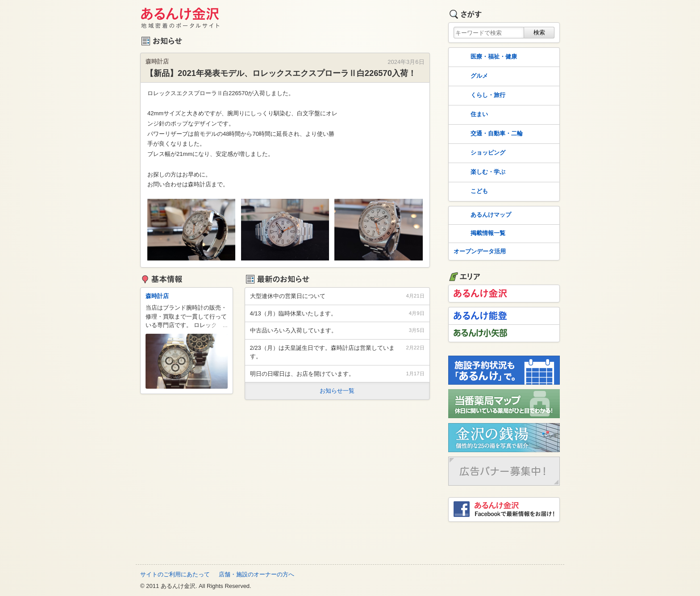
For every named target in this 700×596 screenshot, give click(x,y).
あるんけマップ (481, 215)
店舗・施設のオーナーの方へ (256, 574)
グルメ (470, 76)
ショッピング (479, 153)
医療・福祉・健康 (484, 57)
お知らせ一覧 (337, 391)
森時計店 (157, 296)
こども (470, 192)
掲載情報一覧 (479, 234)
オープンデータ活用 (480, 251)
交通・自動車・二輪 (487, 134)
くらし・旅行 (479, 96)
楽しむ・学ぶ (479, 172)
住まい (470, 115)
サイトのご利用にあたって (175, 574)
